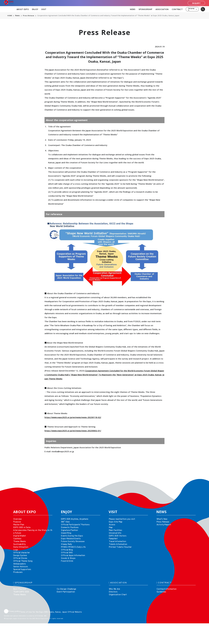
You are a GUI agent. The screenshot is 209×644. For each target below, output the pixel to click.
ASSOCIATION (162, 9)
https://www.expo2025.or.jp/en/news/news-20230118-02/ (73, 417)
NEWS (133, 9)
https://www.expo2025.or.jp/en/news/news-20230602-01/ (73, 431)
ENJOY (35, 9)
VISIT (44, 9)
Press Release (29, 16)
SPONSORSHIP (145, 9)
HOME (10, 16)
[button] (201, 483)
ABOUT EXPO (23, 9)
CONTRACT (177, 9)
